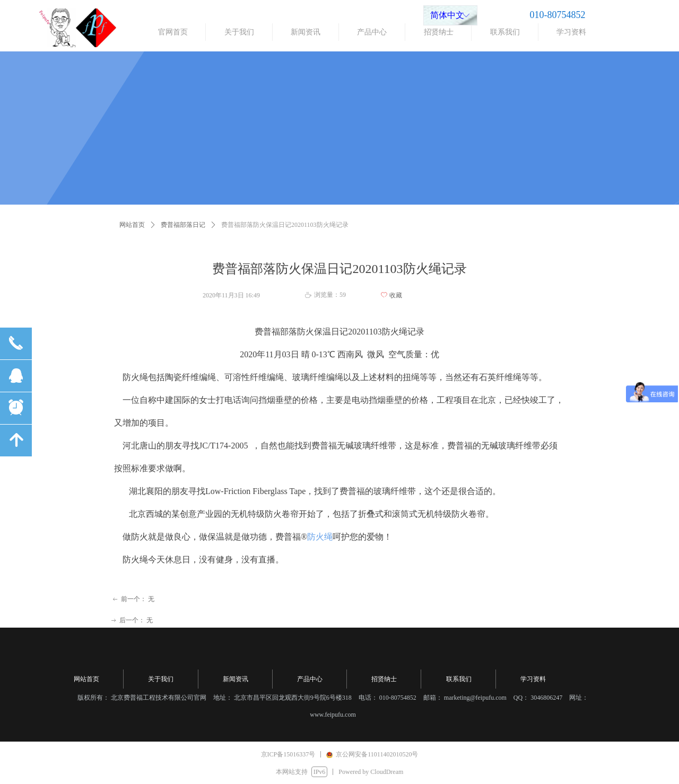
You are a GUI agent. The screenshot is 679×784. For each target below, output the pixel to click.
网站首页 (132, 225)
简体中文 (447, 15)
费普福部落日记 (183, 225)
